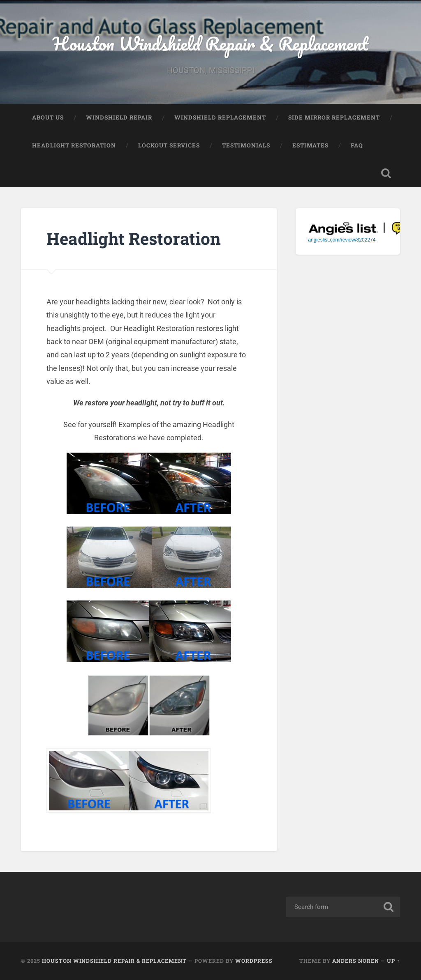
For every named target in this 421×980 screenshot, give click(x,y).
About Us (48, 117)
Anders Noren (356, 961)
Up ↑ (393, 961)
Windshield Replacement (220, 117)
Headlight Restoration (74, 145)
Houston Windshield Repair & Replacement (210, 43)
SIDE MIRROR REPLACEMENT (334, 117)
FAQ (357, 145)
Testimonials (246, 145)
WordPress (254, 961)
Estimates (310, 145)
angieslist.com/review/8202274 (342, 240)
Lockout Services (169, 145)
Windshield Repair (119, 117)
